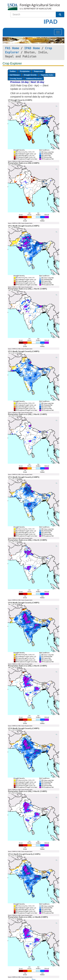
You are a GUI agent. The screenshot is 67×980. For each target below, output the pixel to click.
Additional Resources (34, 79)
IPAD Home (32, 48)
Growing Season (16, 79)
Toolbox (13, 71)
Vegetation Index (47, 75)
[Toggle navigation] (58, 32)
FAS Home (12, 48)
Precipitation (25, 71)
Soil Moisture (15, 75)
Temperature (38, 71)
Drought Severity (30, 75)
